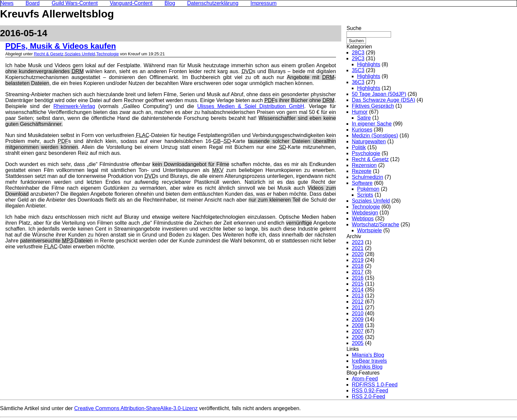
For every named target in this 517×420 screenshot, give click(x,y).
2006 (358, 337)
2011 (358, 308)
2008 (358, 325)
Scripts (365, 195)
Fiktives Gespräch (373, 106)
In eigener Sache (372, 124)
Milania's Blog (368, 355)
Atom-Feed (365, 379)
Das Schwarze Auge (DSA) (383, 100)
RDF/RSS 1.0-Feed (375, 385)
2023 (358, 242)
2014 (358, 290)
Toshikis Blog (367, 367)
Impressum (264, 3)
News (7, 3)
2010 (358, 313)
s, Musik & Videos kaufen (61, 46)
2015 (358, 284)
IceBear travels (369, 361)
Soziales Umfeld (80, 54)
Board (32, 3)
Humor (360, 112)
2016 (358, 278)
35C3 (358, 70)
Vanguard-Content (131, 3)
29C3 (358, 58)
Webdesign (365, 213)
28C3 (358, 53)
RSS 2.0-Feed (368, 396)
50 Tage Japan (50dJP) (379, 94)
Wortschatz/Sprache (376, 224)
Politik (359, 147)
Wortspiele (369, 230)
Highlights (369, 64)
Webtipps (363, 219)
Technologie (107, 54)
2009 (358, 319)
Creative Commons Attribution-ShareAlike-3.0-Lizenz (136, 408)
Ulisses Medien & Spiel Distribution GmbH (251, 106)
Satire (364, 118)
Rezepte (362, 171)
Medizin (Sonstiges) (375, 136)
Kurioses (362, 130)
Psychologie (366, 153)
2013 (358, 296)
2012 (358, 302)
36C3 (358, 82)
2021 (358, 248)
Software (362, 183)
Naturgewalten (369, 141)
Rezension (364, 165)
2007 (358, 331)
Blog (170, 3)
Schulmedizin (367, 177)
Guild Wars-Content (75, 3)
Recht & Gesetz (49, 54)
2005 (358, 343)
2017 (358, 272)
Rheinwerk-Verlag (74, 106)
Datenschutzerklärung (213, 3)
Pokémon (368, 189)
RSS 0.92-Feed (370, 391)
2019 (358, 260)
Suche (354, 28)
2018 (358, 266)
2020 (358, 254)
